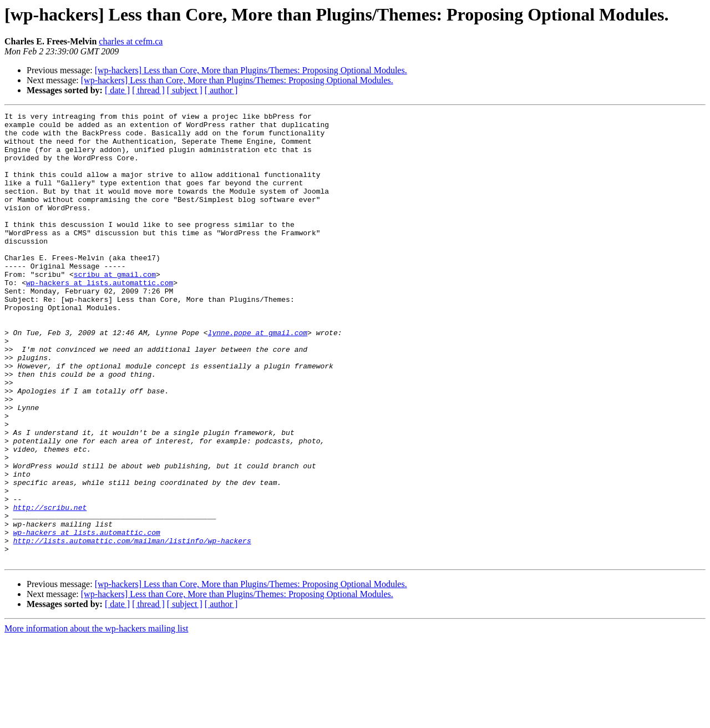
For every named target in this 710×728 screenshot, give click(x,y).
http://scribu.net (50, 587)
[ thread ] (148, 90)
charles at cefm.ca (131, 41)
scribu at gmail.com (115, 307)
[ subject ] (185, 90)
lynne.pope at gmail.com (258, 377)
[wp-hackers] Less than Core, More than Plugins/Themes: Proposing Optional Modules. (251, 70)
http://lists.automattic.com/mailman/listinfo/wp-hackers (132, 627)
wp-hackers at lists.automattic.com (100, 317)
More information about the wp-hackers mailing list (96, 718)
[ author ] (221, 90)
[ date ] (117, 90)
